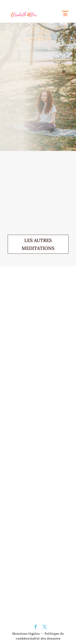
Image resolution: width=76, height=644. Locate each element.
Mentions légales (26, 634)
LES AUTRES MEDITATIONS (38, 244)
